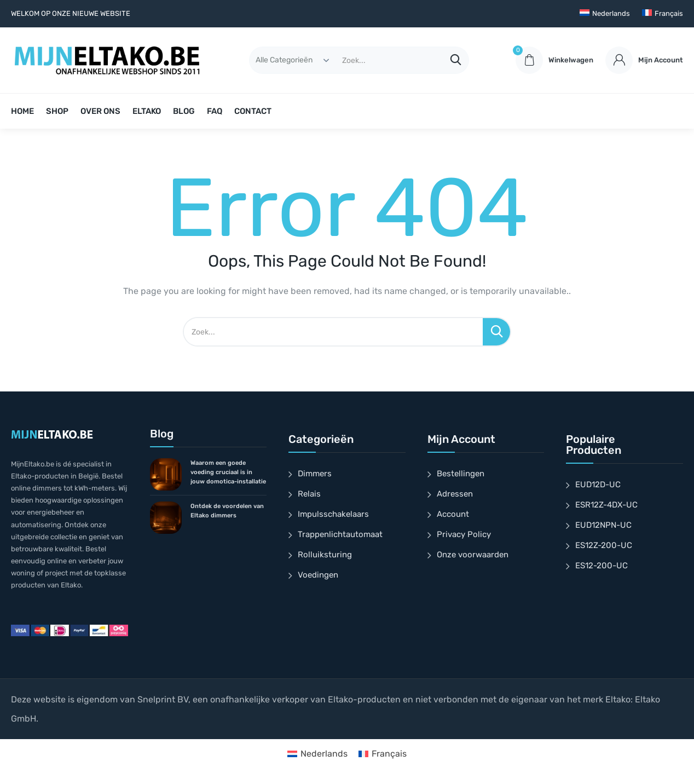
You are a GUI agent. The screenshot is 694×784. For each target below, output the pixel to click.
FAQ (215, 111)
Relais (309, 494)
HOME (22, 111)
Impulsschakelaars (333, 514)
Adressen (455, 494)
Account (453, 514)
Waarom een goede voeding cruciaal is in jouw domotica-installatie (228, 472)
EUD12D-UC (598, 485)
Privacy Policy (464, 534)
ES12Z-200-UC (604, 545)
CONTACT (253, 111)
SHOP (57, 111)
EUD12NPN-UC (603, 525)
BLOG (184, 111)
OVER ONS (100, 111)
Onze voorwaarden (473, 555)
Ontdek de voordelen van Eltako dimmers (227, 511)
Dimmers (315, 474)
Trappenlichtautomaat (340, 534)
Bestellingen (461, 474)
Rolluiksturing (325, 555)
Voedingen (318, 575)
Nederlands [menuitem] (324, 754)
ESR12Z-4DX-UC (606, 505)
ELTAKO (147, 111)
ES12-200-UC (602, 566)
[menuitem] (605, 14)
